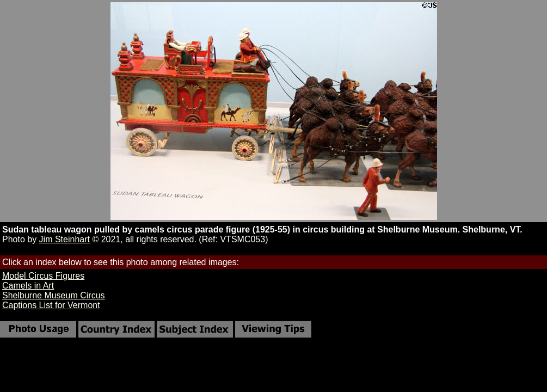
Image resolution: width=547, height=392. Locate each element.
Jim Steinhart (64, 239)
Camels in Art (28, 286)
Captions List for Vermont (51, 305)
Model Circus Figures (43, 276)
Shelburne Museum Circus (54, 295)
